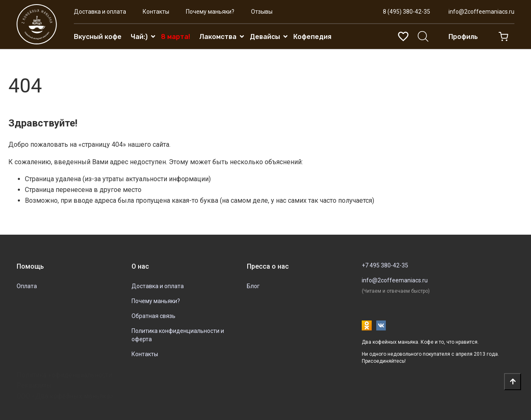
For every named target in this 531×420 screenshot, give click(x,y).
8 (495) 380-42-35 (407, 12)
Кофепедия (312, 37)
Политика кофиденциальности (64, 375)
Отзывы (262, 12)
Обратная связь (153, 316)
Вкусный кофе (98, 37)
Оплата (27, 286)
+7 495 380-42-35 (385, 265)
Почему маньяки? (210, 12)
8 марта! (175, 37)
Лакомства (218, 37)
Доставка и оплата (100, 12)
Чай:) (139, 37)
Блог (253, 286)
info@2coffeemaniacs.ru (481, 12)
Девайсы (265, 37)
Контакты (156, 12)
